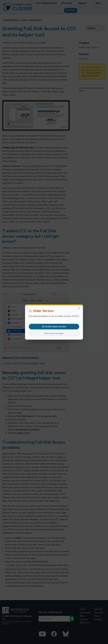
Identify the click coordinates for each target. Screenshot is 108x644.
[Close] (79, 308)
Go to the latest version (54, 327)
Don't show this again (54, 333)
